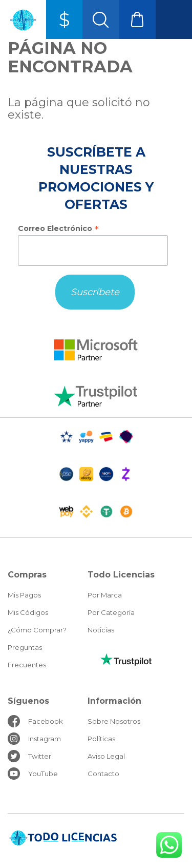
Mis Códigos (28, 612)
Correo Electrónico (58, 228)
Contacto (103, 774)
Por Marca (105, 595)
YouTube (43, 774)
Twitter (40, 756)
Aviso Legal (106, 756)
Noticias (101, 630)
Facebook (46, 721)
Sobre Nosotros (114, 721)
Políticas (101, 739)
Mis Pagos (24, 595)
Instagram (45, 739)
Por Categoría (111, 612)
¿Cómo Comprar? (37, 630)
